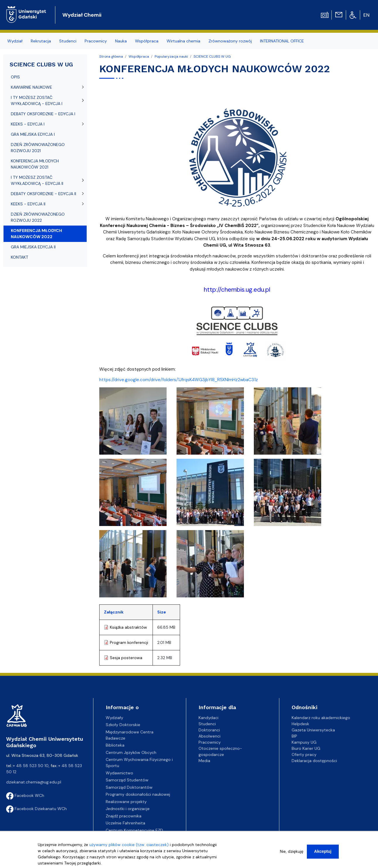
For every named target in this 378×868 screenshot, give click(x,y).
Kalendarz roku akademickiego (321, 718)
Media (204, 761)
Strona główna (111, 56)
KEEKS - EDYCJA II (28, 204)
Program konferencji (129, 642)
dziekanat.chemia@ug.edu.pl (34, 782)
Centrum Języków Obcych (131, 752)
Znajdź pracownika (124, 816)
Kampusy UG (304, 742)
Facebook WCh (25, 795)
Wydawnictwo (119, 773)
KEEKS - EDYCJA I (28, 124)
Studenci (68, 41)
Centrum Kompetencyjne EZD (134, 830)
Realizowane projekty (126, 802)
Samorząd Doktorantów (129, 787)
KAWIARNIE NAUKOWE (31, 87)
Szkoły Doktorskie (123, 725)
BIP (294, 736)
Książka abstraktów (128, 627)
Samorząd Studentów (127, 780)
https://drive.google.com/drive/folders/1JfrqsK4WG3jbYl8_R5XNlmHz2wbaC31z (179, 380)
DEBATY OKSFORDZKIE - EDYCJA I (43, 114)
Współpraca (147, 41)
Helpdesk (300, 724)
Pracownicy (96, 41)
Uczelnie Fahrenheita (125, 823)
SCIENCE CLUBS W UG (212, 56)
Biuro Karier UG (306, 748)
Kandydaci (208, 718)
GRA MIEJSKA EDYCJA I (33, 134)
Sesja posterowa (126, 658)
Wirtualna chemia (183, 41)
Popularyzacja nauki (171, 56)
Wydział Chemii (82, 15)
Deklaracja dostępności (314, 761)
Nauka (121, 41)
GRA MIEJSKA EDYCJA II (33, 247)
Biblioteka (115, 745)
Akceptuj (323, 851)
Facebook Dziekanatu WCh (36, 809)
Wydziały (114, 718)
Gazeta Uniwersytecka (313, 730)
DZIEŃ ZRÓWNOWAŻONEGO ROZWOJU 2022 (38, 217)
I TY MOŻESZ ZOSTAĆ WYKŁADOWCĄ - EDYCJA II (37, 180)
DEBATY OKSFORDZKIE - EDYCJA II (43, 194)
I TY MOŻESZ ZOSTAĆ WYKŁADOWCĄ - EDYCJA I (37, 100)
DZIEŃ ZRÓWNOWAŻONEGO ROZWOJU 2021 (38, 148)
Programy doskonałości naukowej (138, 794)
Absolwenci (209, 736)
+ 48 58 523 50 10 (31, 766)
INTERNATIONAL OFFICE (282, 41)
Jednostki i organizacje (128, 809)
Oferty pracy (304, 754)
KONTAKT (19, 257)
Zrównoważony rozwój (230, 41)
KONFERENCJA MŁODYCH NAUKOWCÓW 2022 (36, 234)
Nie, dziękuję (292, 851)
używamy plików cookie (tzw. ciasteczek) (129, 845)
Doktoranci (209, 730)
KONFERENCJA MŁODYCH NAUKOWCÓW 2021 (35, 164)
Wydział (15, 41)
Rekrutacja (41, 41)
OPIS (15, 77)
